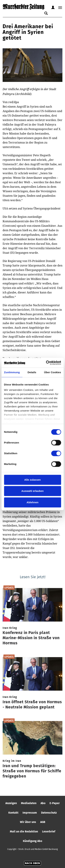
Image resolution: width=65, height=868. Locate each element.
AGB (43, 822)
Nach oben (32, 863)
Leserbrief (49, 831)
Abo (43, 803)
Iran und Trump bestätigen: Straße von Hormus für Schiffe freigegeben (32, 771)
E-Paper (55, 803)
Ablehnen (32, 502)
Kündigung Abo (32, 841)
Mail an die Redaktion (24, 831)
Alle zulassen (32, 480)
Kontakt (13, 813)
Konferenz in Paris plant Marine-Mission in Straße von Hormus (31, 638)
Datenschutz (49, 813)
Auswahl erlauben (32, 491)
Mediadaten (29, 803)
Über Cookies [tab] (53, 372)
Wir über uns (28, 822)
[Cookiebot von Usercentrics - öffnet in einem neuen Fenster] (46, 363)
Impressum (30, 813)
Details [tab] (32, 372)
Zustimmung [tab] (12, 372)
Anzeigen (11, 803)
